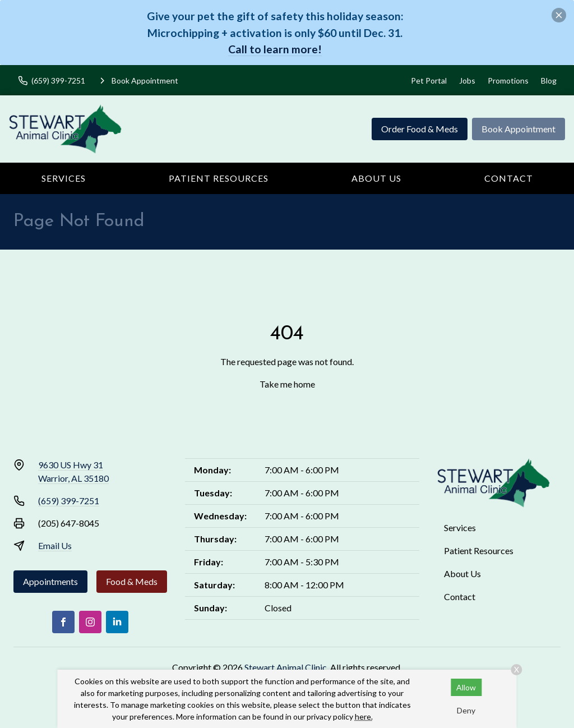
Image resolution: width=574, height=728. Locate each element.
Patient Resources (219, 178)
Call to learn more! (275, 49)
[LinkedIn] (117, 622)
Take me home (287, 384)
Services (64, 178)
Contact (509, 178)
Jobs (467, 80)
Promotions (508, 80)
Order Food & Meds (420, 129)
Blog (549, 80)
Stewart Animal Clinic (286, 667)
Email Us (55, 545)
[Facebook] (63, 622)
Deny (466, 710)
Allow (466, 687)
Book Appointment (519, 129)
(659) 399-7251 (69, 501)
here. (364, 717)
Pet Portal (429, 80)
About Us (376, 178)
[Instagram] (90, 622)
